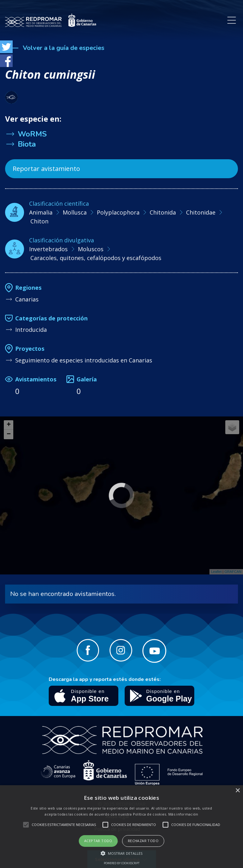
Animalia (41, 212)
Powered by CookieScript (122, 863)
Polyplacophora (118, 212)
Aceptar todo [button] (98, 841)
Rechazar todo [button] (143, 841)
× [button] (237, 791)
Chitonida (163, 212)
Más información (183, 814)
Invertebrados (48, 249)
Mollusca (75, 212)
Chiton (39, 221)
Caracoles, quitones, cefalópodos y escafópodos (96, 258)
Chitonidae (201, 212)
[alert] (121, 827)
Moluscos (91, 249)
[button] (122, 853)
